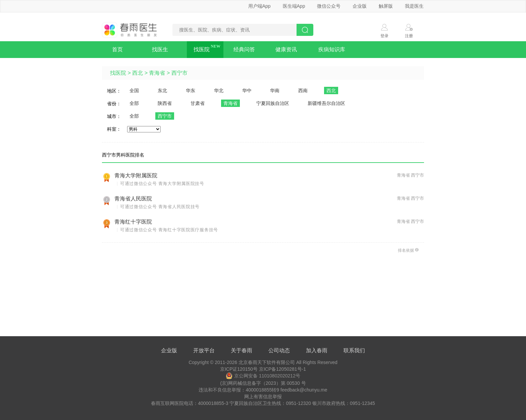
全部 (134, 103)
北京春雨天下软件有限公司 (267, 362)
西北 (138, 73)
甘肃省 (198, 103)
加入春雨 (317, 350)
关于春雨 (242, 350)
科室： (114, 129)
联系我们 (354, 350)
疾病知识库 (332, 49)
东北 (162, 91)
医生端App (294, 6)
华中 (247, 91)
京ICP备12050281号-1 (282, 369)
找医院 (202, 49)
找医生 (160, 49)
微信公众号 (329, 6)
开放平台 (204, 350)
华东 (191, 91)
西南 (303, 91)
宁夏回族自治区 (273, 103)
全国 (134, 91)
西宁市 (179, 73)
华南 (275, 91)
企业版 (360, 6)
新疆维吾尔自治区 (326, 103)
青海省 (157, 73)
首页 (117, 49)
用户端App (259, 6)
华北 (219, 91)
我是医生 (414, 6)
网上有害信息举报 (263, 397)
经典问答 (244, 49)
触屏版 (386, 6)
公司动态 (279, 350)
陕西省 (165, 103)
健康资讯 (286, 49)
